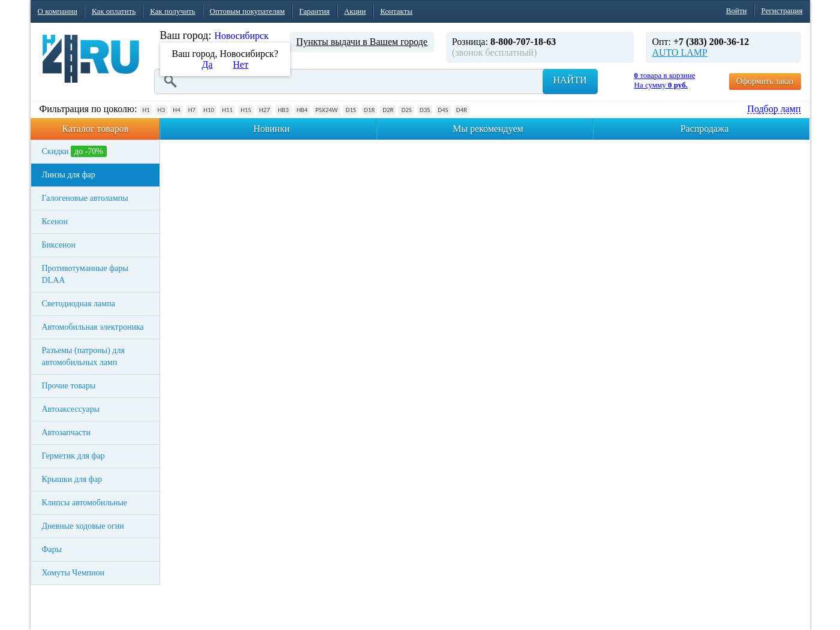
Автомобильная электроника (93, 327)
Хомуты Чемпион (73, 573)
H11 (227, 110)
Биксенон (59, 245)
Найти (570, 80)
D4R (462, 110)
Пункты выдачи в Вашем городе (362, 42)
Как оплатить (114, 11)
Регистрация (782, 10)
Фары (52, 549)
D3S (425, 110)
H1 (146, 110)
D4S (443, 110)
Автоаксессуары (71, 409)
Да (207, 64)
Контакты (396, 11)
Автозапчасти (66, 432)
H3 (161, 110)
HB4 (302, 110)
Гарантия (314, 11)
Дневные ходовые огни (83, 526)
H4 (176, 110)
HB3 (283, 110)
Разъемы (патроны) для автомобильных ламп (83, 356)
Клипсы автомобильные (85, 503)
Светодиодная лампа (79, 304)
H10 (209, 110)
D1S (350, 110)
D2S (406, 110)
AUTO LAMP (680, 52)
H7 (192, 110)
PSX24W (326, 110)
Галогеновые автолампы (85, 198)
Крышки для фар (72, 479)
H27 (264, 110)
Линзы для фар (69, 175)
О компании (58, 11)
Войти (737, 10)
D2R (388, 110)
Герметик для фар (73, 456)
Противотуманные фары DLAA (85, 274)
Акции (355, 11)
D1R (369, 110)
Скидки (75, 151)
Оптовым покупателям (247, 11)
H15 (246, 110)
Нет (241, 64)
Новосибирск (241, 36)
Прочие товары (69, 386)
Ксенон (55, 221)
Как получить (172, 11)
